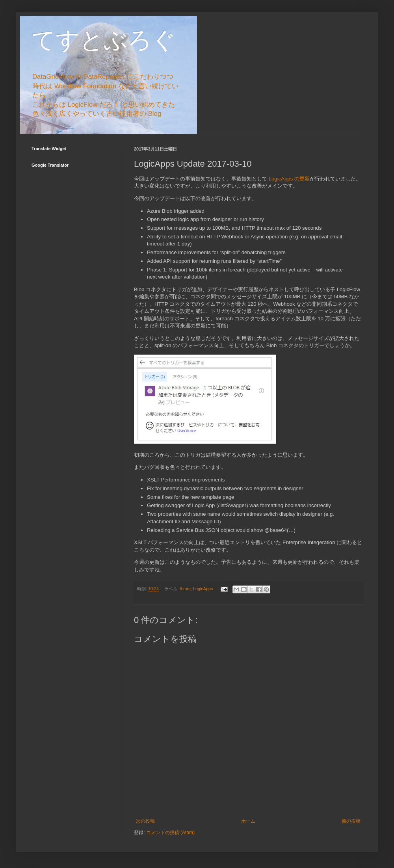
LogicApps (203, 589)
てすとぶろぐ (104, 40)
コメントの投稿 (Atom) (170, 833)
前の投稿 (351, 821)
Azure (185, 589)
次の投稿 (145, 821)
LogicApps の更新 (289, 179)
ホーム (248, 821)
